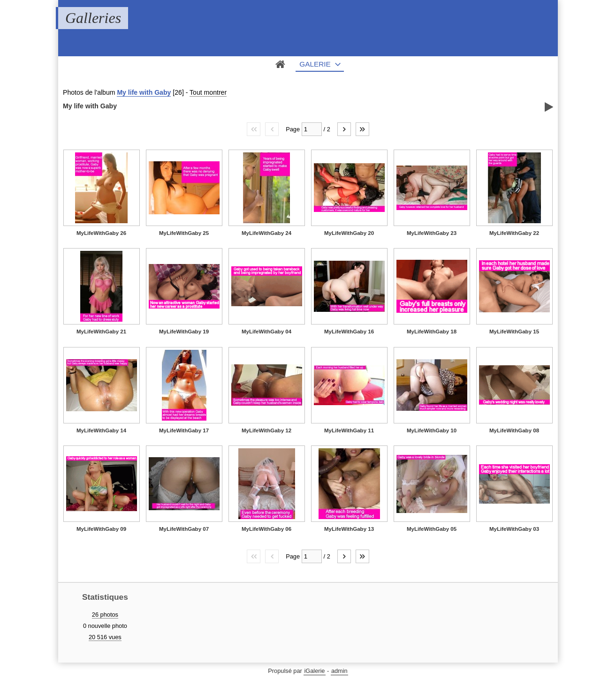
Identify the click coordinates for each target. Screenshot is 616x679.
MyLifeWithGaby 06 (266, 529)
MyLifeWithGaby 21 (101, 332)
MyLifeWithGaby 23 (432, 233)
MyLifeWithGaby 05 (432, 529)
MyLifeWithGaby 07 (184, 529)
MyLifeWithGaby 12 (266, 430)
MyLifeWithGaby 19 (184, 332)
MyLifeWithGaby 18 (432, 332)
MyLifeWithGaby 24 (266, 233)
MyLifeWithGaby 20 (349, 233)
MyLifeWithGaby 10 (432, 430)
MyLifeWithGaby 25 (184, 233)
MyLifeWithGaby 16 (349, 332)
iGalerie (314, 671)
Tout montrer (208, 92)
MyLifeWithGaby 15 (514, 332)
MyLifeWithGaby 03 (514, 529)
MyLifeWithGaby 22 (514, 233)
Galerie (315, 64)
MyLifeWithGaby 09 (101, 529)
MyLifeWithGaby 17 (184, 430)
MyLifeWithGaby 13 (349, 529)
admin (339, 671)
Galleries (93, 18)
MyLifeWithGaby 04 (266, 332)
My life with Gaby (144, 92)
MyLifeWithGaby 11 (349, 430)
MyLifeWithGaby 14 (101, 430)
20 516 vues (105, 637)
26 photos (105, 615)
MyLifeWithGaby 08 (514, 430)
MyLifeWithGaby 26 (101, 233)
